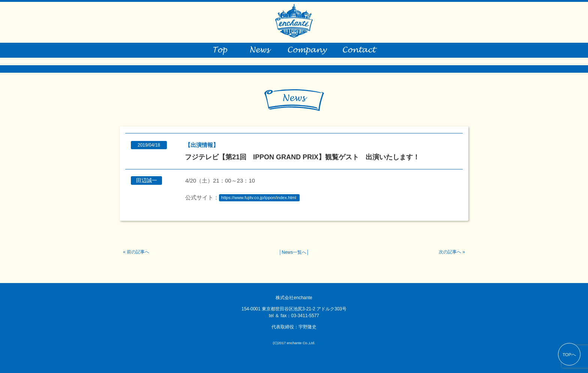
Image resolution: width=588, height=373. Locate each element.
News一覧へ (294, 252)
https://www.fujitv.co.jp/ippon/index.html (259, 198)
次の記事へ (450, 252)
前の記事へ (138, 252)
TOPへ (569, 355)
